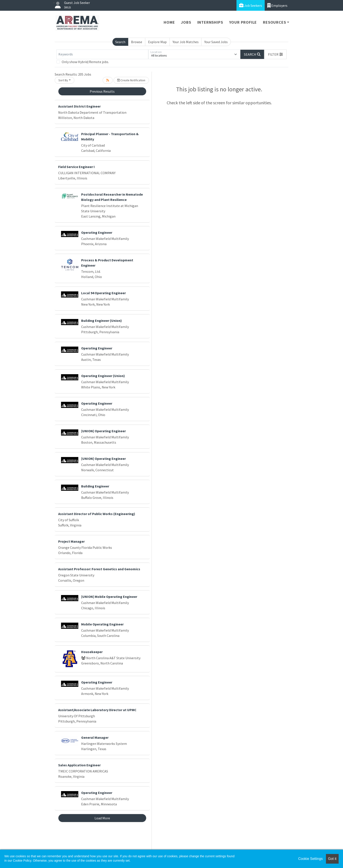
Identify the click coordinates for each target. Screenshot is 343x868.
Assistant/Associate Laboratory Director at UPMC (97, 710)
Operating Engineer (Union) (103, 376)
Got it (332, 859)
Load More (102, 818)
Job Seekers (251, 5)
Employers (277, 5)
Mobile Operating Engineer (102, 624)
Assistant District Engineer (79, 106)
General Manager (95, 737)
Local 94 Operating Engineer (103, 293)
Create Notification (131, 80)
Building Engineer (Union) (101, 321)
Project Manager (71, 541)
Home (169, 22)
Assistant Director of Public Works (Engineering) (97, 514)
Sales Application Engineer (79, 765)
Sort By (63, 80)
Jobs (186, 22)
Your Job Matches (186, 42)
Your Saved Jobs (216, 42)
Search (120, 42)
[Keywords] (102, 54)
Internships (210, 22)
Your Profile (243, 22)
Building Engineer (95, 486)
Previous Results (102, 91)
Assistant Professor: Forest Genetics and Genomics (99, 569)
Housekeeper (92, 652)
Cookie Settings (310, 859)
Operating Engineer (97, 232)
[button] (275, 54)
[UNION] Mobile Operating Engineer (109, 597)
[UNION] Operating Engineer (103, 431)
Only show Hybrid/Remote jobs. (85, 62)
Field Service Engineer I (76, 167)
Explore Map (157, 42)
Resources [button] (274, 22)
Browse (137, 42)
